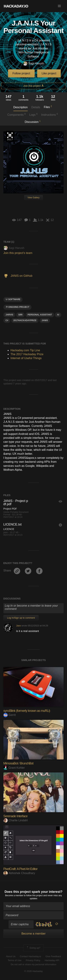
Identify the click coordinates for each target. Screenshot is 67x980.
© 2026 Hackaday (34, 971)
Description (21, 107)
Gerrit (10, 715)
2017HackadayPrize (25, 320)
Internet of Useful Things (26, 358)
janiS (45, 320)
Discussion (33, 122)
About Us (11, 956)
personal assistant (40, 315)
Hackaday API (52, 960)
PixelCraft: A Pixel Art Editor (20, 869)
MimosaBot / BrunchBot (18, 763)
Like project (49, 73)
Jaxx (18, 626)
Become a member (14, 895)
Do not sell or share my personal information (33, 964)
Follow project (21, 73)
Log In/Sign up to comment (21, 618)
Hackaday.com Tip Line (25, 350)
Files (48, 107)
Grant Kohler (14, 768)
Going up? (33, 948)
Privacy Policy (33, 960)
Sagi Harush (33, 64)
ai (58, 315)
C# (7, 320)
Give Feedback (53, 956)
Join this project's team (18, 253)
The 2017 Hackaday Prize (10, 136)
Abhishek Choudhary (19, 873)
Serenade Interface (15, 816)
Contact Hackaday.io (30, 956)
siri (20, 315)
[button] (59, 6)
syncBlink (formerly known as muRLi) (27, 711)
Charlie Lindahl (16, 820)
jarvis (9, 315)
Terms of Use (15, 960)
